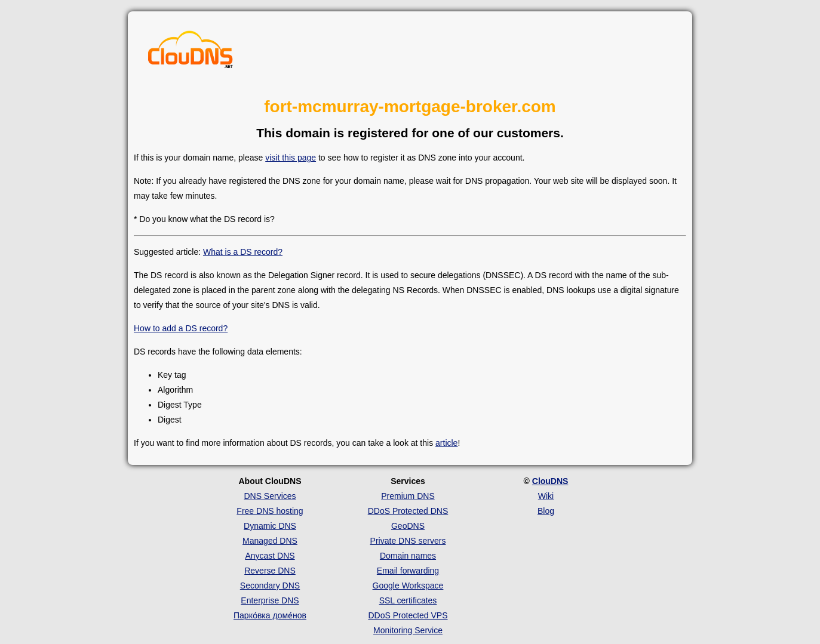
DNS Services (270, 496)
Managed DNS (270, 541)
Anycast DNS (270, 556)
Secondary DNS (270, 586)
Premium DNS (408, 496)
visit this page (291, 158)
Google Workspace (408, 586)
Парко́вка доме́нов (270, 615)
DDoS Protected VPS (408, 615)
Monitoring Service (408, 630)
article (446, 443)
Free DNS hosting (270, 511)
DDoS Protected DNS (408, 511)
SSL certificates (408, 600)
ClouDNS (550, 481)
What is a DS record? (243, 252)
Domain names (408, 556)
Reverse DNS (270, 571)
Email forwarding (408, 571)
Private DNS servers (408, 541)
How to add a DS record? (181, 328)
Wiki (546, 496)
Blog (546, 511)
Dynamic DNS (270, 526)
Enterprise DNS (270, 600)
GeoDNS (408, 526)
